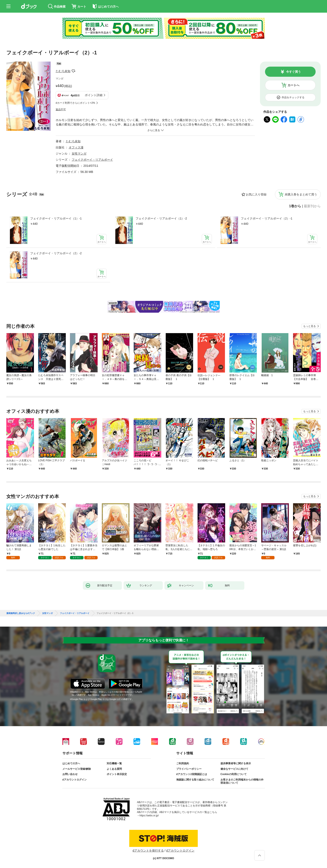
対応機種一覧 (114, 763)
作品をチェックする (293, 97)
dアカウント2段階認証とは (192, 774)
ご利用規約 (183, 763)
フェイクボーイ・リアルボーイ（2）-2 (56, 253)
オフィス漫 (76, 147)
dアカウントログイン (75, 780)
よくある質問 (114, 769)
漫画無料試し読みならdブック (21, 613)
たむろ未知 (63, 71)
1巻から (295, 206)
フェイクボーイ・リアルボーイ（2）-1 (266, 218)
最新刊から (312, 206)
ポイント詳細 (94, 95)
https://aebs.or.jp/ (149, 816)
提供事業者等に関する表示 (236, 763)
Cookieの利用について (234, 774)
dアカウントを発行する (148, 851)
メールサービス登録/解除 (77, 769)
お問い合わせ (70, 774)
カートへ (293, 85)
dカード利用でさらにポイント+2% (75, 103)
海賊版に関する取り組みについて (195, 780)
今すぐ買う (293, 72)
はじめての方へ (71, 763)
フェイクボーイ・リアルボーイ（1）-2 (161, 218)
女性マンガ (79, 153)
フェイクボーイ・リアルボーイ (92, 160)
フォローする (73, 71)
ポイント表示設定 (117, 774)
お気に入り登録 (256, 194)
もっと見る (310, 326)
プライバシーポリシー (189, 769)
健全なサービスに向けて (234, 769)
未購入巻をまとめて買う (301, 194)
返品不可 (61, 109)
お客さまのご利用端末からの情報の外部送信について (242, 781)
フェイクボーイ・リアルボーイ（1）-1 (56, 218)
